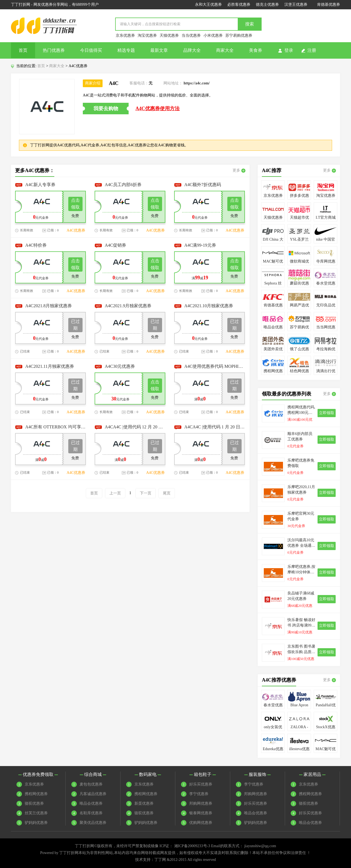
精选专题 (126, 50)
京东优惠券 (125, 35)
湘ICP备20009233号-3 (192, 846)
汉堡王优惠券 (296, 5)
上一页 (115, 493)
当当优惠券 (191, 35)
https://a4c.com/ (197, 83)
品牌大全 (192, 50)
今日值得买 (91, 50)
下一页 (146, 493)
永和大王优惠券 (208, 5)
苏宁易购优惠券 (239, 35)
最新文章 (159, 50)
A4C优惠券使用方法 (158, 109)
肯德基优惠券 (329, 5)
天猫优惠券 (169, 35)
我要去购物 (106, 109)
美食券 (256, 50)
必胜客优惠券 (239, 5)
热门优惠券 (54, 50)
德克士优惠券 (267, 5)
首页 (23, 50)
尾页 (167, 493)
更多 (239, 170)
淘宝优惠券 (147, 35)
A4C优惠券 (76, 230)
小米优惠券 (213, 35)
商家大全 (225, 50)
